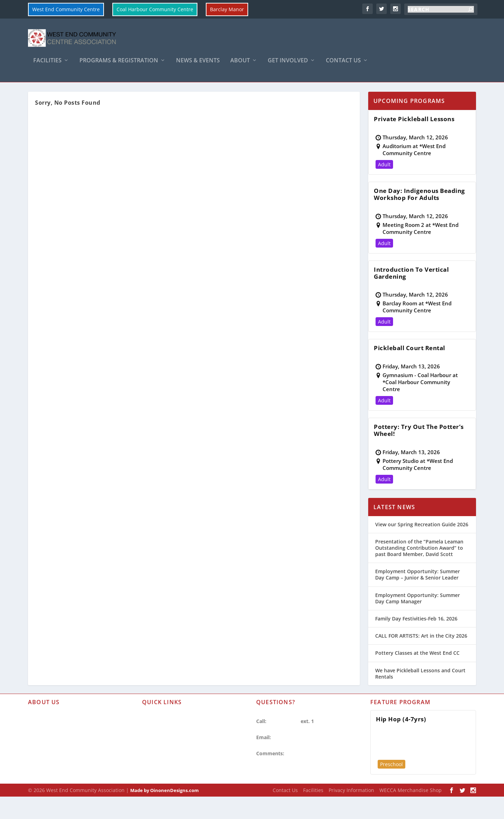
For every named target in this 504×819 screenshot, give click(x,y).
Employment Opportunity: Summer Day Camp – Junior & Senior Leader (418, 592)
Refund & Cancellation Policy (177, 745)
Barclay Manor (227, 9)
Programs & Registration (119, 65)
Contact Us (343, 65)
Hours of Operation (51, 745)
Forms (149, 733)
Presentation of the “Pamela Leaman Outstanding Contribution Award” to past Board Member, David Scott (419, 565)
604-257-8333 (283, 738)
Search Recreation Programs (176, 770)
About (240, 65)
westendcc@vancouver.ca (303, 754)
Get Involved (288, 65)
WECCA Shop (43, 782)
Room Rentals (159, 758)
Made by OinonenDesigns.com (164, 807)
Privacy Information (52, 770)
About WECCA (44, 733)
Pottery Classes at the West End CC (417, 670)
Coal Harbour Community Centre (155, 9)
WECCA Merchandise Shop (411, 807)
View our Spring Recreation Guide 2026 (422, 541)
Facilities (47, 65)
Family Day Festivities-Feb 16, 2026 (416, 635)
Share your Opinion (309, 771)
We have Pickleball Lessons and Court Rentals (420, 690)
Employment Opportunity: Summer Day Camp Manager (418, 615)
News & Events (198, 65)
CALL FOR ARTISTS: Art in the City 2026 (421, 653)
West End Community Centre (66, 9)
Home (17, 91)
